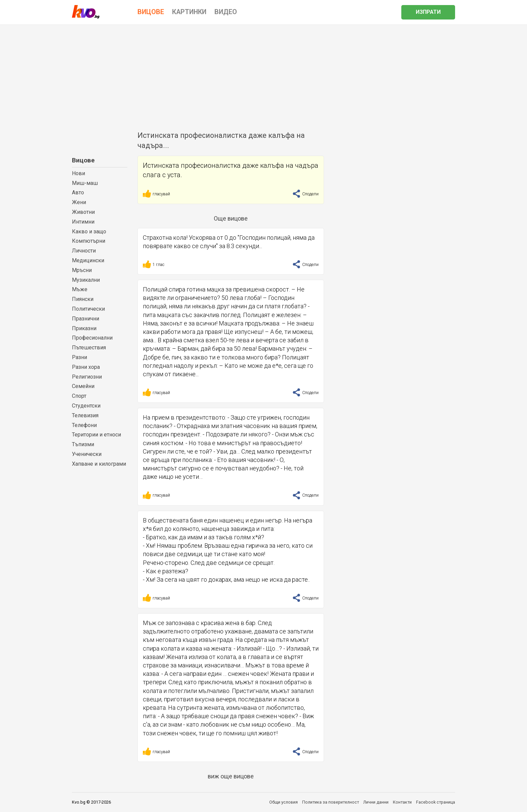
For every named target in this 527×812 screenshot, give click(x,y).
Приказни (84, 328)
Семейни (83, 386)
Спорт (79, 396)
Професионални (92, 338)
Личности (84, 251)
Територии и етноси (96, 435)
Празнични (86, 319)
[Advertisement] (263, 75)
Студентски (86, 406)
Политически (88, 309)
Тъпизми (83, 444)
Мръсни (82, 270)
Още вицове (231, 218)
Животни (83, 212)
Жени (79, 202)
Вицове (83, 160)
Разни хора (86, 367)
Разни (79, 357)
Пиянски (83, 299)
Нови (78, 173)
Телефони (84, 425)
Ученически (87, 454)
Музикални (86, 280)
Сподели (306, 194)
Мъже (80, 289)
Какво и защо (89, 231)
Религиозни (87, 377)
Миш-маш (85, 183)
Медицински (88, 260)
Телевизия (85, 415)
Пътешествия (89, 347)
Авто (78, 192)
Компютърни (89, 241)
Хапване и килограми (99, 464)
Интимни (83, 222)
